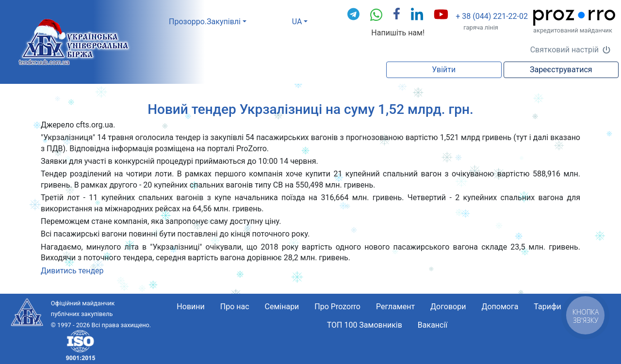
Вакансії (433, 325)
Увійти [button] (444, 70)
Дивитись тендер (72, 271)
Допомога (500, 307)
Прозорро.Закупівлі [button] (205, 22)
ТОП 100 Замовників (365, 325)
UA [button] (297, 22)
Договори (448, 307)
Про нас (235, 307)
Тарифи (547, 307)
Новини (190, 307)
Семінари (282, 307)
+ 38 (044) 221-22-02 (492, 16)
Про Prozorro (337, 307)
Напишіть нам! (398, 33)
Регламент (395, 307)
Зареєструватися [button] (561, 70)
